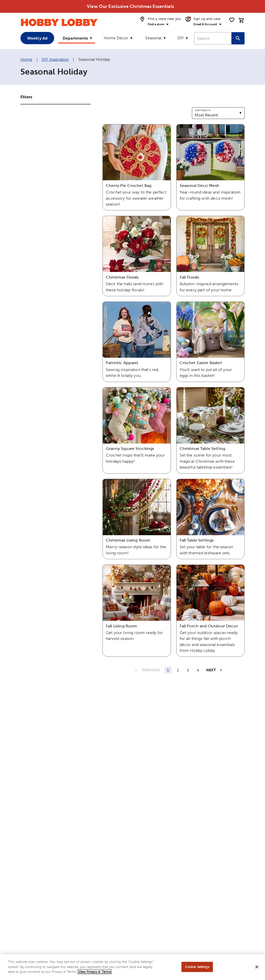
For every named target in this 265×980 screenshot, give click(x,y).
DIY (181, 38)
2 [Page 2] (178, 670)
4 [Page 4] (198, 670)
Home (26, 59)
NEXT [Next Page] (211, 670)
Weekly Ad (37, 38)
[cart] (241, 20)
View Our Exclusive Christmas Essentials (130, 6)
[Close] (257, 969)
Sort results (203, 110)
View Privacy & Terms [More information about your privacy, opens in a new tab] (95, 974)
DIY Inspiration (55, 59)
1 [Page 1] (168, 670)
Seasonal (153, 38)
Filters (26, 97)
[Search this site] (238, 38)
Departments (75, 38)
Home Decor (116, 38)
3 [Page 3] (188, 670)
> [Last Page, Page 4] (221, 670)
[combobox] (213, 38)
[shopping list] (232, 20)
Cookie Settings (197, 969)
